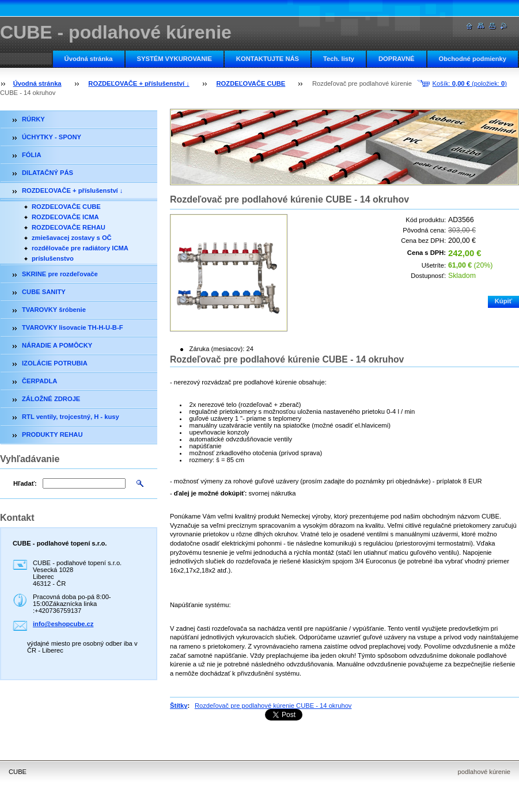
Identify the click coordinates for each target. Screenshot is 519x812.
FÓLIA (32, 155)
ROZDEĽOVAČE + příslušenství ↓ (139, 83)
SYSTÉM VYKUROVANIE (175, 59)
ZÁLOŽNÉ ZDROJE (51, 399)
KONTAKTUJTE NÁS (268, 59)
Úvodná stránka (89, 59)
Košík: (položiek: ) (470, 83)
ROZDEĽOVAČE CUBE (251, 83)
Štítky (179, 706)
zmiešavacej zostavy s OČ (72, 238)
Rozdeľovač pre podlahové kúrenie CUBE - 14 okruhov (273, 706)
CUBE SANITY (44, 292)
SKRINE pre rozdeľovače (60, 274)
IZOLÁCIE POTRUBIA (55, 363)
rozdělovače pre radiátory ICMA (80, 248)
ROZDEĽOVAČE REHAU (69, 227)
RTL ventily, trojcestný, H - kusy (71, 417)
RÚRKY (33, 119)
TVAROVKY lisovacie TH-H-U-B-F (73, 327)
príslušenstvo (53, 258)
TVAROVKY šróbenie (54, 310)
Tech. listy (339, 59)
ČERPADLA (39, 381)
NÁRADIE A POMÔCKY (57, 345)
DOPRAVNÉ (397, 59)
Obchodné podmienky (473, 59)
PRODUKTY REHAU (52, 434)
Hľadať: (25, 483)
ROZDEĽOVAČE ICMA (65, 217)
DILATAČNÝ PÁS (48, 173)
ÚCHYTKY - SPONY (52, 137)
